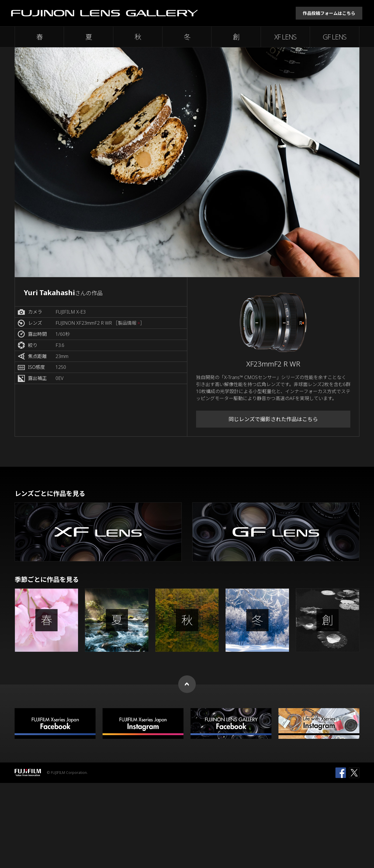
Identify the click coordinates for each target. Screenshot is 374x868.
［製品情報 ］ (129, 323)
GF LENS (335, 37)
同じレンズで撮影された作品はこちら (273, 419)
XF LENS (285, 37)
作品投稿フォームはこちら (329, 13)
